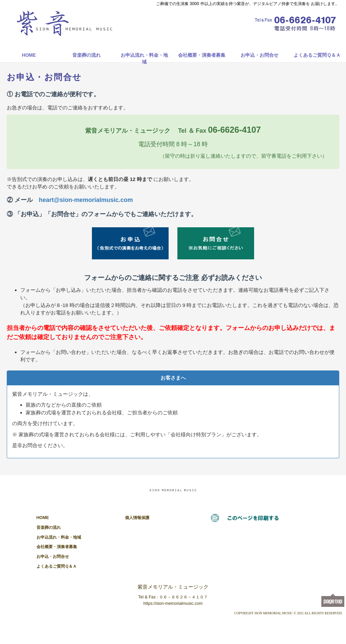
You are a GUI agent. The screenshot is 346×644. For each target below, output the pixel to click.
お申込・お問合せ (259, 55)
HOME (29, 55)
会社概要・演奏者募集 (202, 55)
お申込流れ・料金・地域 (144, 57)
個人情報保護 (137, 518)
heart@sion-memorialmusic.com (86, 200)
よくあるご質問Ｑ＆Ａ (317, 55)
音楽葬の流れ (86, 55)
